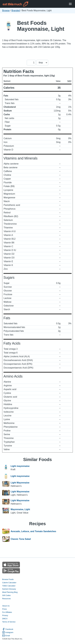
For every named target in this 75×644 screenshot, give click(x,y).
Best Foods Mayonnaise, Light (41, 26)
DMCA (5, 619)
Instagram (8, 632)
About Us (6, 606)
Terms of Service (9, 622)
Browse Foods (8, 579)
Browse (6, 11)
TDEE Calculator (9, 586)
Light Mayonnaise (20, 483)
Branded (16, 11)
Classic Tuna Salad (21, 539)
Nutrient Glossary (9, 589)
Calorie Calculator (9, 583)
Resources (6, 599)
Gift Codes (6, 595)
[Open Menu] (70, 4)
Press (5, 609)
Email (6, 636)
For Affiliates (7, 612)
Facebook (8, 629)
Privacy (5, 615)
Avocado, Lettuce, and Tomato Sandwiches (33, 531)
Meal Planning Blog (10, 592)
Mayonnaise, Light (20, 509)
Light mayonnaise (20, 466)
